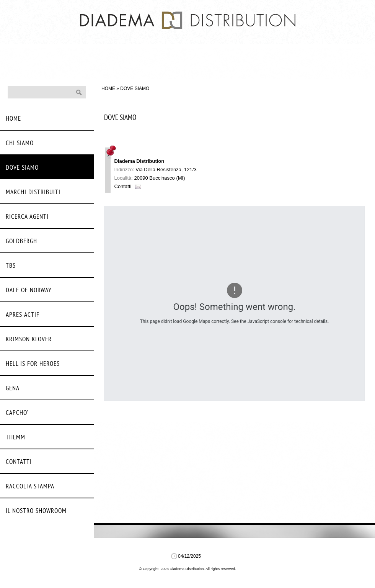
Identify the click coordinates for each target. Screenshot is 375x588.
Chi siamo (20, 143)
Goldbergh (21, 242)
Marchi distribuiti (33, 192)
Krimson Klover (29, 340)
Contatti (123, 186)
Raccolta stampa (30, 487)
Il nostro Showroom (36, 511)
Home (108, 88)
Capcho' (17, 413)
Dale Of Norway (29, 291)
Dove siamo (22, 168)
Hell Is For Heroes (33, 364)
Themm (15, 438)
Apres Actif (23, 315)
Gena (13, 389)
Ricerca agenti (27, 217)
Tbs (11, 266)
